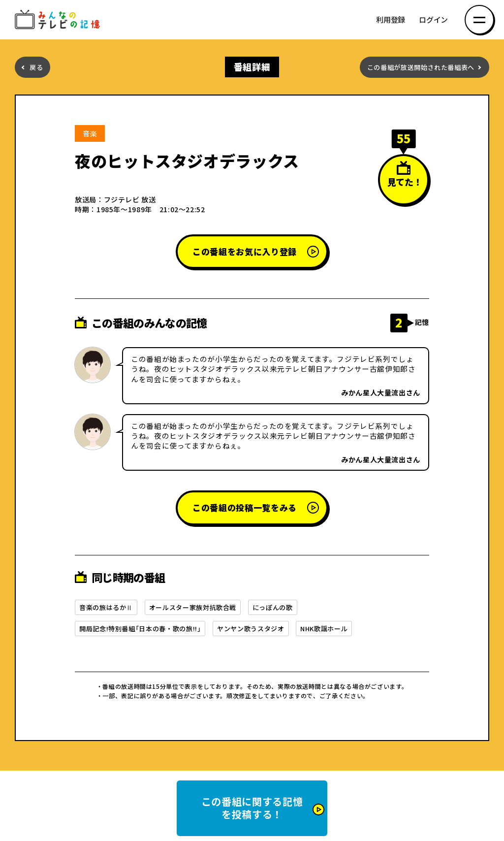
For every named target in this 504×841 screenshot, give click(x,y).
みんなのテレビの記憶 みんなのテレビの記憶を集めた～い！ (59, 20)
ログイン (433, 20)
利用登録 (391, 20)
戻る (36, 67)
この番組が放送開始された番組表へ (421, 67)
